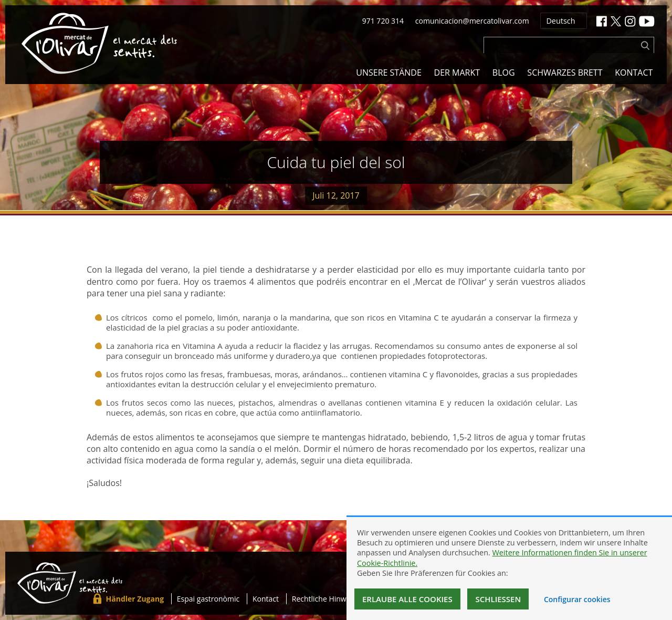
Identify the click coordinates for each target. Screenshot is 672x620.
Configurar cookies (577, 599)
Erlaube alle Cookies (407, 599)
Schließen (498, 599)
